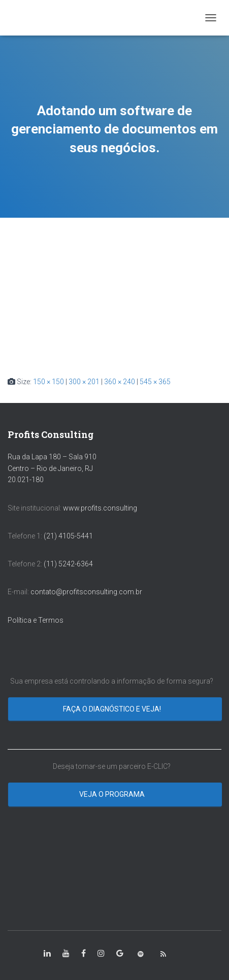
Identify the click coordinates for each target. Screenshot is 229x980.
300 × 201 (84, 382)
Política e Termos (36, 620)
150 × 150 (48, 382)
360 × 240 (120, 382)
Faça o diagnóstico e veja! (113, 709)
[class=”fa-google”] (120, 954)
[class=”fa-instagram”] (101, 954)
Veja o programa (113, 794)
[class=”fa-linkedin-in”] (47, 954)
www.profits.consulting (100, 508)
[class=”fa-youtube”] (66, 954)
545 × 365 (155, 382)
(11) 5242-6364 (69, 564)
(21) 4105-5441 (68, 536)
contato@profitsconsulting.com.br (86, 592)
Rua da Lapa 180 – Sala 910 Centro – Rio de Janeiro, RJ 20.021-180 (52, 468)
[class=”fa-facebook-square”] (84, 954)
